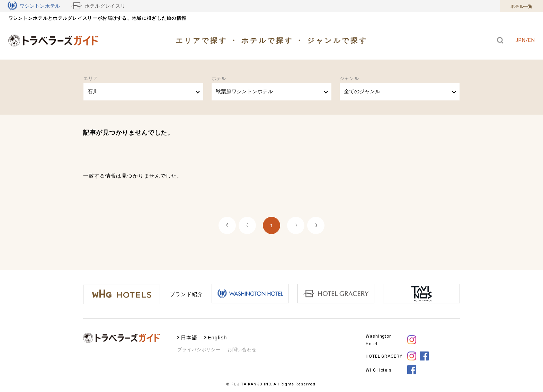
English (217, 337)
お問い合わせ (242, 350)
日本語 (189, 337)
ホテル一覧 (522, 7)
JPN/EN (525, 40)
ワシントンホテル (34, 6)
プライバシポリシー (199, 350)
